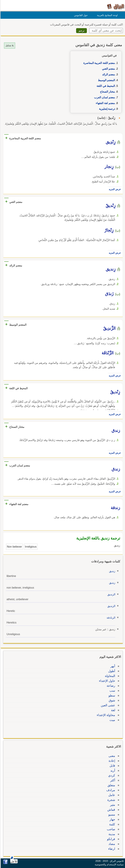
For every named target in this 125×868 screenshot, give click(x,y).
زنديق (112, 571)
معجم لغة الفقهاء (105, 103)
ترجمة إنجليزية (106, 109)
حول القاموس (80, 15)
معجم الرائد (108, 74)
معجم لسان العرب (104, 97)
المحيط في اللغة (105, 86)
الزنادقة (110, 618)
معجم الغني (108, 69)
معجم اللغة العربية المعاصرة (99, 63)
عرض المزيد (114, 189)
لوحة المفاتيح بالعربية (107, 15)
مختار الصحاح (107, 92)
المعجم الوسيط (106, 80)
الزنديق (111, 594)
